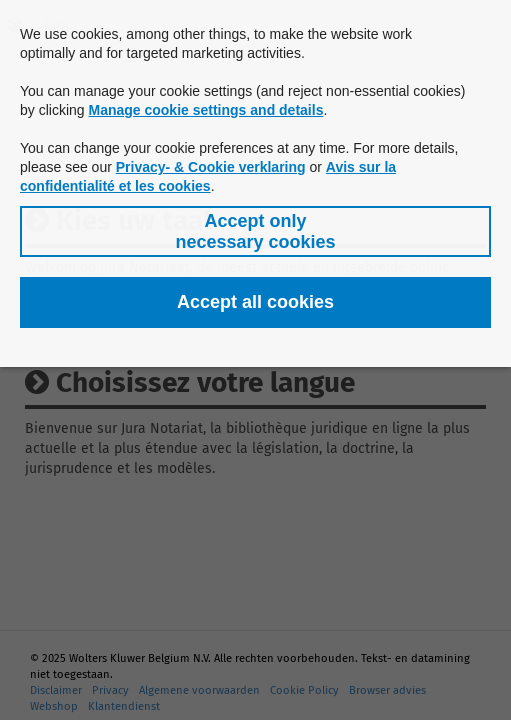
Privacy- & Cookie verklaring (211, 167)
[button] (255, 231)
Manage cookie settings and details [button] (205, 110)
